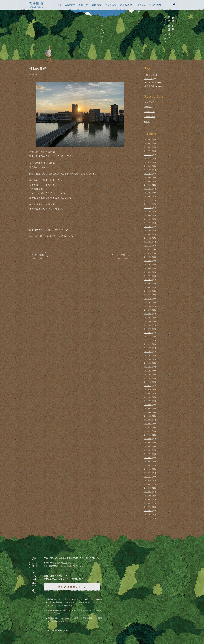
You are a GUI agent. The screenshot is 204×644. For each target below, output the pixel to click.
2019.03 (148, 461)
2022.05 (148, 317)
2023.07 (148, 264)
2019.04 (148, 458)
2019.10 (148, 435)
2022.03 (148, 325)
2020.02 (148, 420)
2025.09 (148, 166)
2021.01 (148, 378)
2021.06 (148, 359)
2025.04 (148, 185)
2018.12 (148, 473)
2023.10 (148, 253)
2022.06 (148, 314)
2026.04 (148, 139)
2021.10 (148, 344)
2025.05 (148, 181)
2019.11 (148, 431)
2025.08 (148, 170)
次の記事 (121, 255)
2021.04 (148, 367)
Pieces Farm (150, 117)
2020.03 (148, 416)
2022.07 (148, 310)
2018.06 (148, 495)
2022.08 (148, 306)
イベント (149, 79)
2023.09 (148, 257)
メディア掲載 (151, 82)
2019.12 (148, 427)
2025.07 (148, 174)
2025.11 (148, 158)
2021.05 (148, 363)
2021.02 (148, 374)
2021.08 (148, 352)
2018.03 (148, 507)
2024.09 (148, 211)
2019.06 (148, 450)
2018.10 (148, 480)
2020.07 (148, 401)
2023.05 (148, 272)
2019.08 (148, 442)
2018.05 (148, 499)
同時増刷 (149, 107)
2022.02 (148, 329)
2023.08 (148, 261)
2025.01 (148, 196)
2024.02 (148, 238)
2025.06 (148, 177)
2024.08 (148, 215)
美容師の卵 (150, 112)
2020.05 (148, 408)
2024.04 (148, 230)
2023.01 (148, 287)
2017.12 (148, 518)
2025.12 (148, 155)
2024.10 (148, 208)
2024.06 (148, 223)
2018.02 (148, 511)
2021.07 (148, 355)
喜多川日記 (150, 86)
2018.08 (148, 488)
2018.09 (148, 484)
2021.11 (148, 340)
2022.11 (148, 295)
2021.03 (148, 371)
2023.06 (148, 268)
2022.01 (148, 333)
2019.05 (148, 454)
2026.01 (148, 151)
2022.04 (148, 321)
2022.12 (148, 291)
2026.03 (148, 143)
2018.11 (148, 477)
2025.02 (148, 193)
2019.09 (148, 439)
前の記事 (39, 255)
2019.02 (148, 465)
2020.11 (148, 386)
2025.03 (148, 189)
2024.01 (148, 242)
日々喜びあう (151, 102)
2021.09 (148, 348)
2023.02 (148, 283)
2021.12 (148, 336)
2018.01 (148, 514)
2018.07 (148, 492)
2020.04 (148, 412)
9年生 (147, 122)
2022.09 (148, 302)
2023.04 (148, 276)
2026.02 (148, 147)
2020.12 (148, 382)
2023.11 (148, 249)
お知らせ (149, 75)
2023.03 (148, 280)
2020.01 (148, 424)
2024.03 (148, 234)
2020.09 (148, 393)
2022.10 (148, 299)
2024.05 (148, 227)
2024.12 (148, 200)
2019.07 (148, 446)
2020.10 (148, 389)
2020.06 (148, 405)
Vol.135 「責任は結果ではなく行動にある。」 (53, 236)
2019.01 (148, 469)
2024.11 (148, 204)
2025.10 (148, 162)
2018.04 (148, 503)
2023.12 (148, 246)
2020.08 (148, 397)
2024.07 (148, 219)
